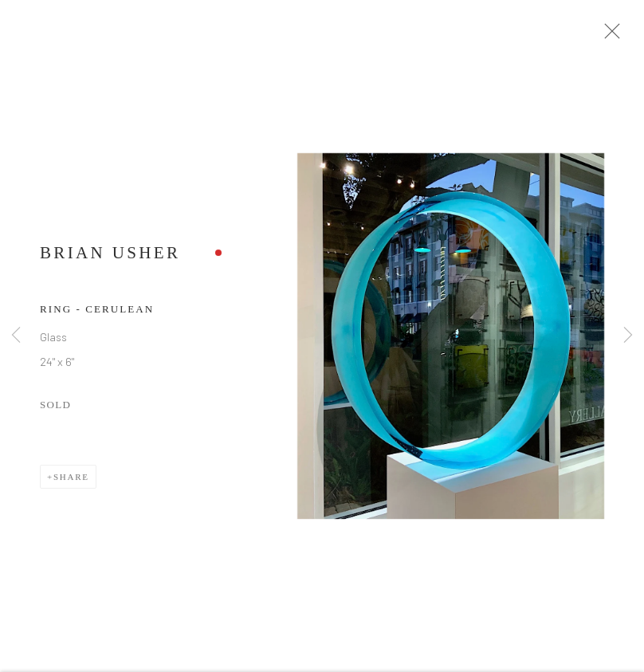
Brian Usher (110, 257)
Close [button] (611, 36)
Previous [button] (16, 336)
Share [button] (71, 481)
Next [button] (628, 336)
